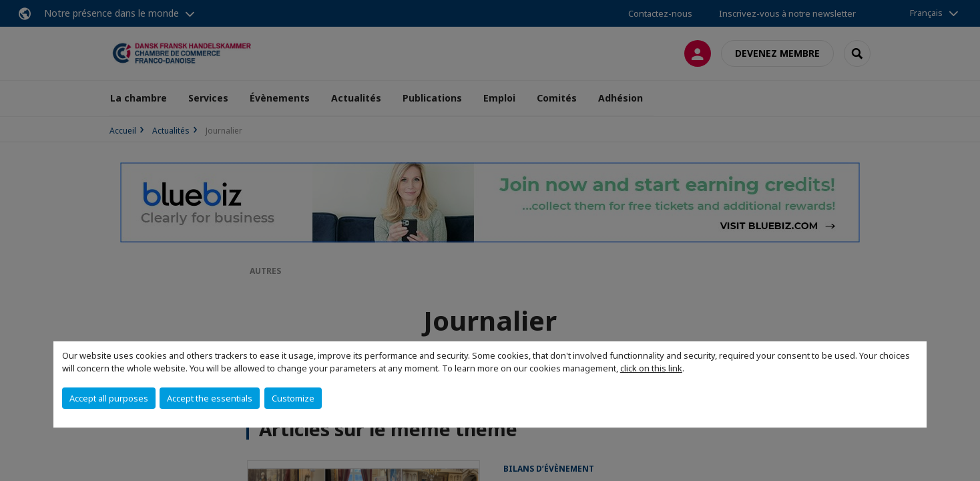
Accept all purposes (109, 398)
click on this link (651, 368)
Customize (293, 398)
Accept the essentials (210, 398)
